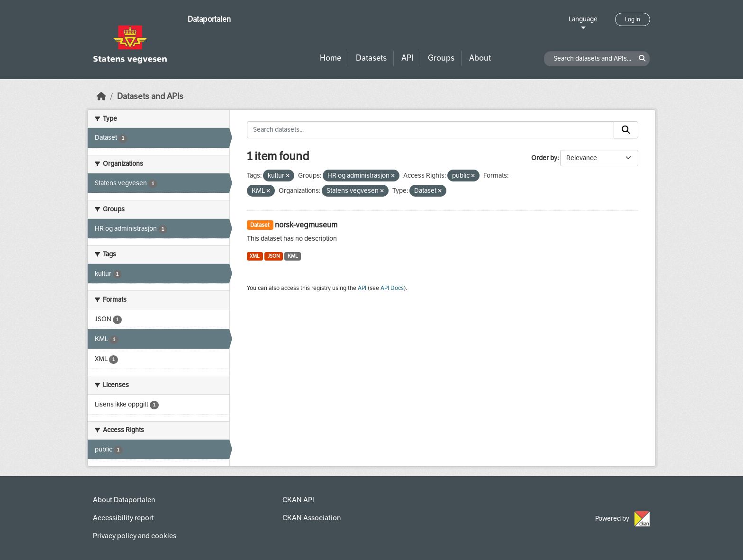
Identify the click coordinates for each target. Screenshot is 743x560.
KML (293, 256)
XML (255, 256)
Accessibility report (123, 518)
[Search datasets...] (431, 130)
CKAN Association (312, 518)
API (407, 58)
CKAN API (298, 500)
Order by (544, 158)
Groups (441, 58)
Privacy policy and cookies (135, 536)
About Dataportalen (124, 500)
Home (331, 58)
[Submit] (626, 130)
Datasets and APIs (150, 96)
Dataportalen (209, 19)
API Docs (392, 288)
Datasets (371, 58)
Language (583, 19)
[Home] (101, 96)
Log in (633, 19)
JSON (274, 256)
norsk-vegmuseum (306, 225)
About (480, 58)
